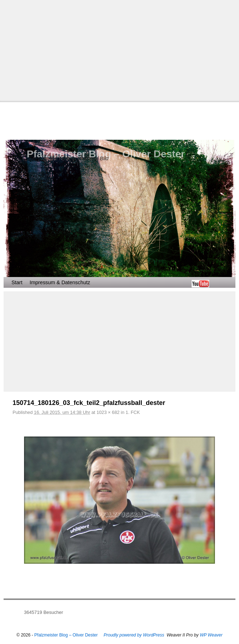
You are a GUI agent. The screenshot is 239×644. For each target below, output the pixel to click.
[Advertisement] (119, 50)
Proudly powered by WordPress (134, 635)
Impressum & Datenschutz (60, 282)
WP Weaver (211, 635)
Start (17, 282)
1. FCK (133, 412)
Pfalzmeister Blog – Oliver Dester (106, 154)
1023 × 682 (108, 412)
